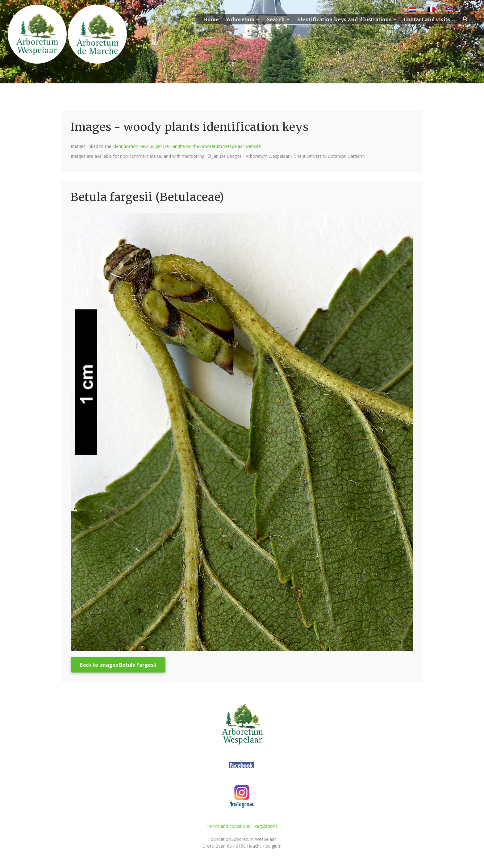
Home (211, 20)
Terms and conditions (228, 826)
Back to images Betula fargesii (118, 665)
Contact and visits (427, 20)
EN (458, 10)
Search (276, 20)
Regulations (266, 826)
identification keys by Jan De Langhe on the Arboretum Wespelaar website (187, 146)
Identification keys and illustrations (344, 20)
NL (420, 10)
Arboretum (241, 20)
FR (439, 10)
